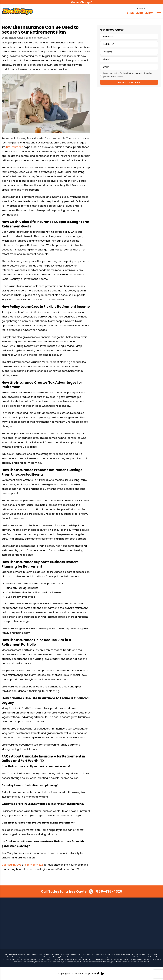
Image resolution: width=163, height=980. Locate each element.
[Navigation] (159, 11)
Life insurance (15, 147)
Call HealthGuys (11, 865)
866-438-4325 (139, 13)
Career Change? (82, 2)
